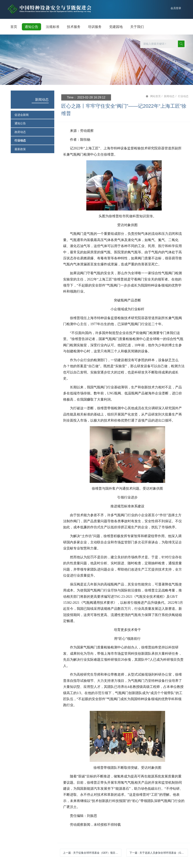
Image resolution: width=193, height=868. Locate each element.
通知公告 (20, 123)
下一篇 (159, 853)
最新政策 (20, 149)
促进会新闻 (22, 115)
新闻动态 (42, 100)
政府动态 (20, 132)
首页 (14, 27)
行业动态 (20, 140)
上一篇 (92, 853)
